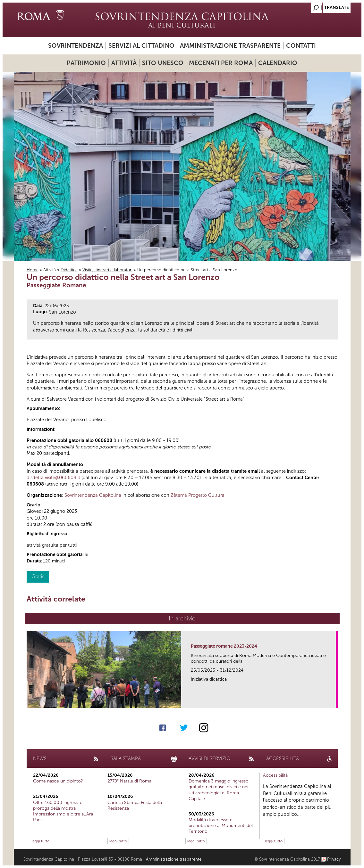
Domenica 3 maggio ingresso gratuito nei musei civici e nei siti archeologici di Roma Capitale (219, 790)
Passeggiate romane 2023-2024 (224, 646)
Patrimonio (86, 63)
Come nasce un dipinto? (58, 781)
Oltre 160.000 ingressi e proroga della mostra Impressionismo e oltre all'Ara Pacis (63, 811)
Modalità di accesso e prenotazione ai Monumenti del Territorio (221, 826)
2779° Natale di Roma (129, 781)
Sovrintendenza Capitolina (93, 495)
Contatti (301, 46)
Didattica (69, 270)
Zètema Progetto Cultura (198, 495)
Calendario (278, 63)
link (333, 701)
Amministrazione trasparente (230, 46)
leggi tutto (41, 841)
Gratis (38, 576)
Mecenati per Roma (221, 63)
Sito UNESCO (163, 63)
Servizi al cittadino (141, 46)
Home (33, 270)
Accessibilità (275, 775)
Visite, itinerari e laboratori (107, 270)
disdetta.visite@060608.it (53, 478)
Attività (124, 63)
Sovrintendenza (76, 46)
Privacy (334, 859)
